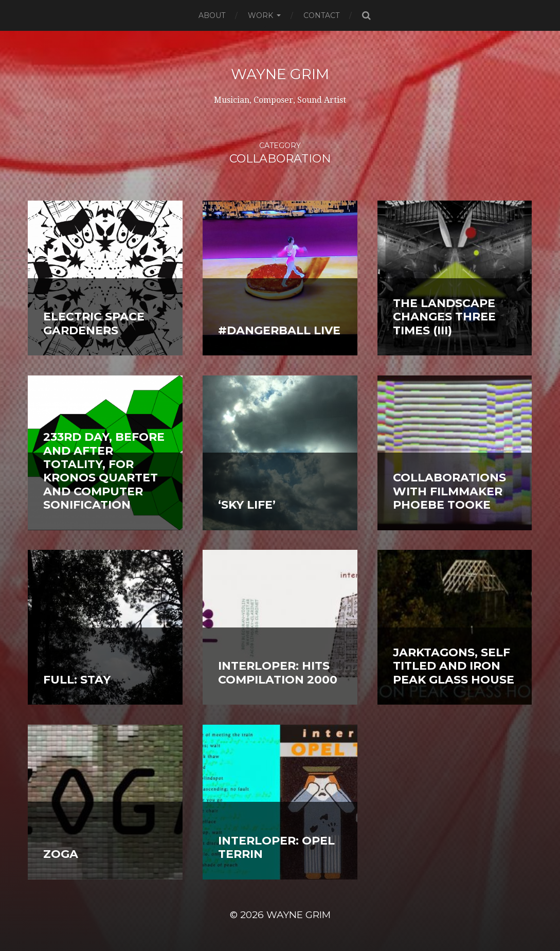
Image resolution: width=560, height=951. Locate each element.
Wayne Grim (280, 74)
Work (260, 15)
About (212, 15)
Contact (321, 15)
